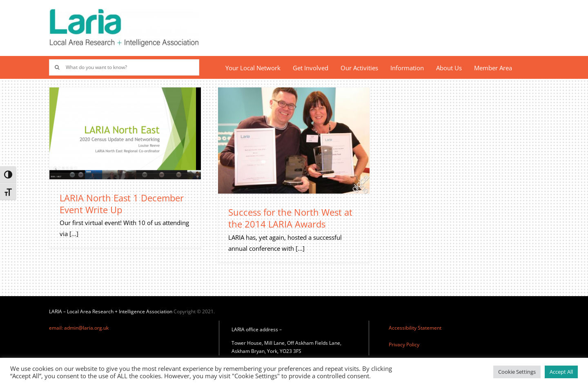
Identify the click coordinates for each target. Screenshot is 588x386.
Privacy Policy (404, 345)
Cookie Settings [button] (517, 372)
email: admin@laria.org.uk (79, 328)
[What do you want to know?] (124, 67)
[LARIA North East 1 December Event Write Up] (125, 134)
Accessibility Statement (415, 328)
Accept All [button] (561, 372)
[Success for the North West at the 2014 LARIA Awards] (294, 141)
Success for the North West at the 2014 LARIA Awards (290, 218)
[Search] (57, 67)
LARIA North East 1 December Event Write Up (122, 204)
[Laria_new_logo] (124, 11)
